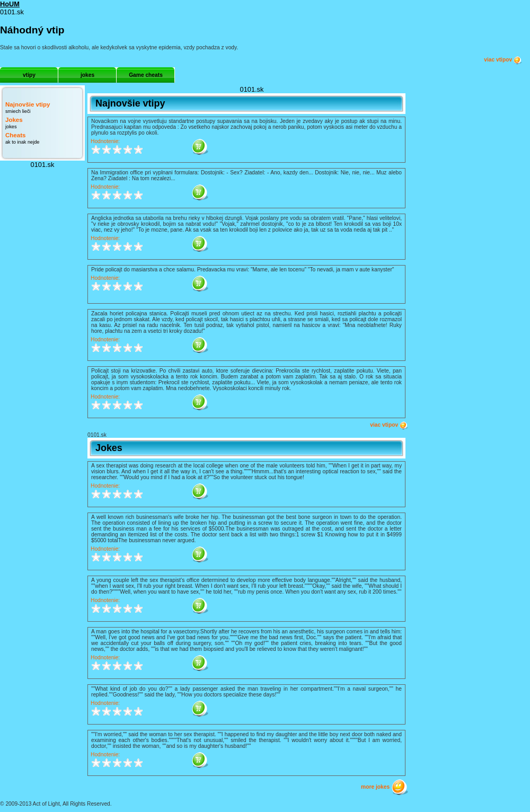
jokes (87, 75)
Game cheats (146, 75)
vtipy (29, 75)
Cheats (15, 135)
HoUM (10, 4)
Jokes (14, 120)
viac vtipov (503, 60)
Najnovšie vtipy (28, 104)
